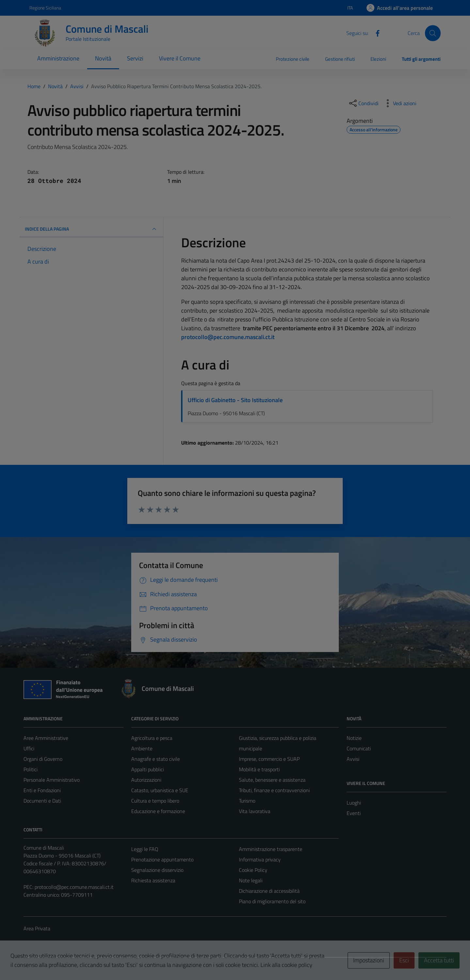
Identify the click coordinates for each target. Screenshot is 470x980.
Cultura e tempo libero (155, 801)
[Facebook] (375, 33)
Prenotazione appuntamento (162, 859)
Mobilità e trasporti (259, 769)
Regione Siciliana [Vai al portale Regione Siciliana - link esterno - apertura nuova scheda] (45, 8)
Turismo (247, 801)
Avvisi (353, 759)
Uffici (29, 748)
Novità (103, 58)
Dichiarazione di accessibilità (269, 891)
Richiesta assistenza (153, 880)
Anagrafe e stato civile (156, 759)
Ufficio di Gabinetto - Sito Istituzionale (235, 400)
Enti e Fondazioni (42, 790)
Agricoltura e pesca (152, 738)
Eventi (354, 813)
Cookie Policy (253, 870)
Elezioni (378, 59)
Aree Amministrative (46, 738)
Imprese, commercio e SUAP (269, 759)
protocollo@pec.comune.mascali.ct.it (74, 887)
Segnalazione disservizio (157, 870)
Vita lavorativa (255, 811)
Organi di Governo (43, 759)
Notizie (354, 738)
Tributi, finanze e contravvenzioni (274, 790)
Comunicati (359, 748)
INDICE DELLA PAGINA (91, 229)
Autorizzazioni (146, 780)
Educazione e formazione (158, 811)
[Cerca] (433, 33)
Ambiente (142, 748)
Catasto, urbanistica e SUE (160, 790)
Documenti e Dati (42, 801)
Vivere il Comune (180, 58)
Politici (31, 769)
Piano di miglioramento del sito (272, 901)
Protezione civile (293, 59)
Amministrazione (58, 58)
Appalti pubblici (148, 769)
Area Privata (37, 928)
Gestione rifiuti (340, 59)
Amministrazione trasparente (271, 849)
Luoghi (354, 803)
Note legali (251, 880)
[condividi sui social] (363, 103)
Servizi (135, 58)
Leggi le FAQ (145, 849)
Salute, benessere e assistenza (272, 780)
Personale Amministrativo (52, 780)
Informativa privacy (260, 859)
